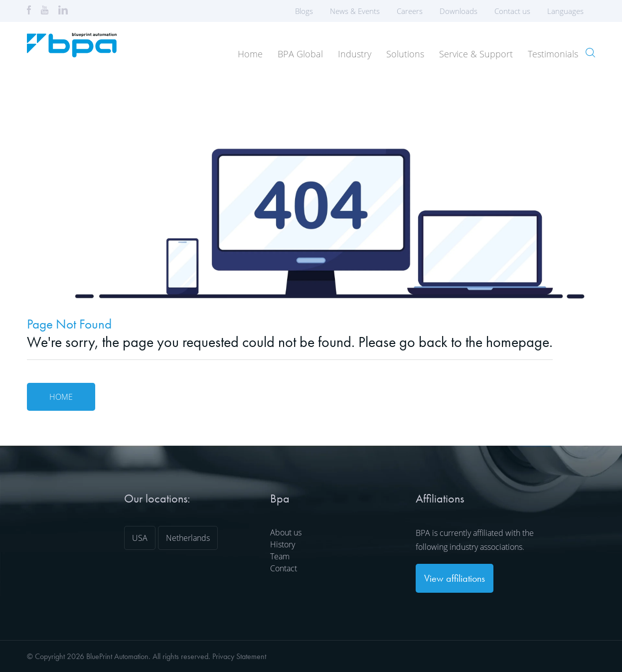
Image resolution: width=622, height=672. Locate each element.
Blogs (304, 11)
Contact (284, 568)
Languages (569, 11)
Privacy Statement (239, 656)
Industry (355, 54)
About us (286, 532)
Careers (410, 11)
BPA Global (300, 54)
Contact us (512, 11)
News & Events (355, 11)
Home (250, 54)
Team (280, 556)
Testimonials (553, 54)
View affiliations (455, 578)
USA (140, 538)
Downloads (459, 11)
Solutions (405, 54)
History (283, 544)
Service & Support (476, 54)
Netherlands (188, 538)
